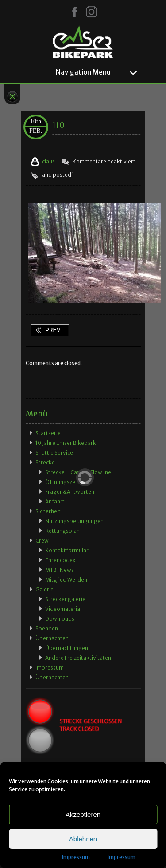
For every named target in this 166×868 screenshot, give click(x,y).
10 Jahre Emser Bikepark (66, 443)
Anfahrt (55, 501)
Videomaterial (63, 609)
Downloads (60, 619)
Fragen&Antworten (70, 492)
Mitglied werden (66, 580)
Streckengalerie (65, 599)
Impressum (76, 857)
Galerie (44, 589)
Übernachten (52, 638)
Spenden (47, 628)
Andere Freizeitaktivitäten (78, 658)
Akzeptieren (83, 814)
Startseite (48, 433)
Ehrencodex (60, 560)
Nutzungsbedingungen (74, 521)
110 (58, 125)
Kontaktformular (67, 550)
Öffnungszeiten (65, 482)
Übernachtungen (67, 648)
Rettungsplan (62, 531)
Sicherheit (48, 511)
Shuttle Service (54, 453)
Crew (42, 541)
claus (48, 161)
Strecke (45, 462)
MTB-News (60, 570)
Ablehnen (83, 839)
